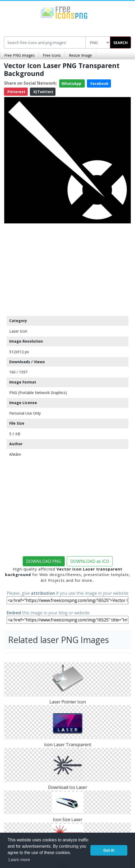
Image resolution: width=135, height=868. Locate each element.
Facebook (99, 83)
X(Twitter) (43, 92)
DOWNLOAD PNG (44, 561)
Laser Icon (18, 331)
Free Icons (52, 55)
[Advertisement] (67, 268)
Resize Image (80, 55)
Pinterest (16, 92)
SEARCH (120, 43)
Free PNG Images (19, 55)
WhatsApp (72, 83)
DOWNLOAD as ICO (90, 561)
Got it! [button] (109, 850)
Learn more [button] (19, 860)
